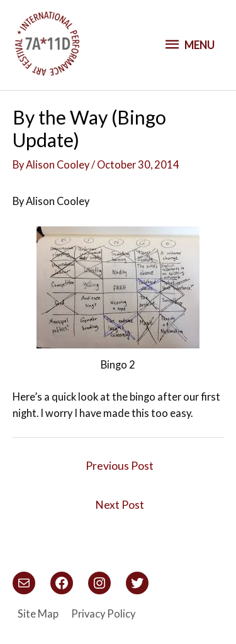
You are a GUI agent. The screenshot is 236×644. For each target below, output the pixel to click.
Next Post (120, 505)
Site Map (38, 613)
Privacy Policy (103, 613)
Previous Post (120, 466)
